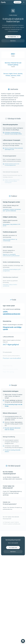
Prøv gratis (17, 2)
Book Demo (13, 41)
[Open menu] (24, 2)
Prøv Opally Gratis (13, 37)
